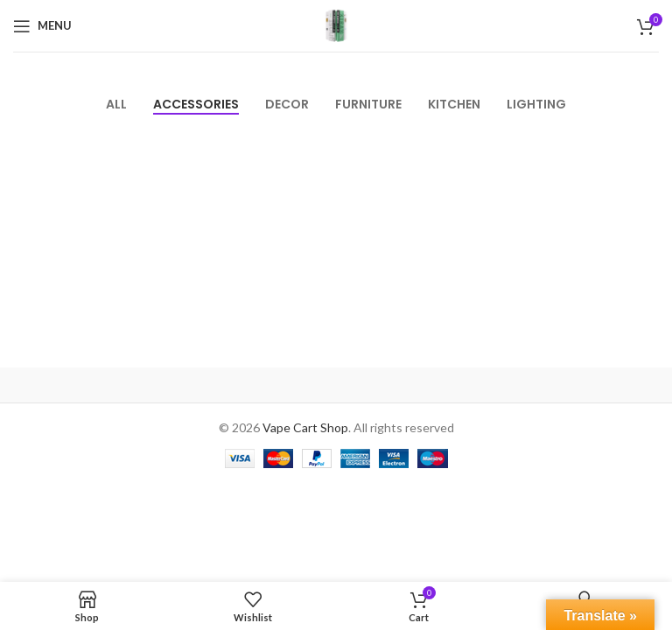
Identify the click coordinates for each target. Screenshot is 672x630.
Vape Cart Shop (305, 427)
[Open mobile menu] (42, 26)
